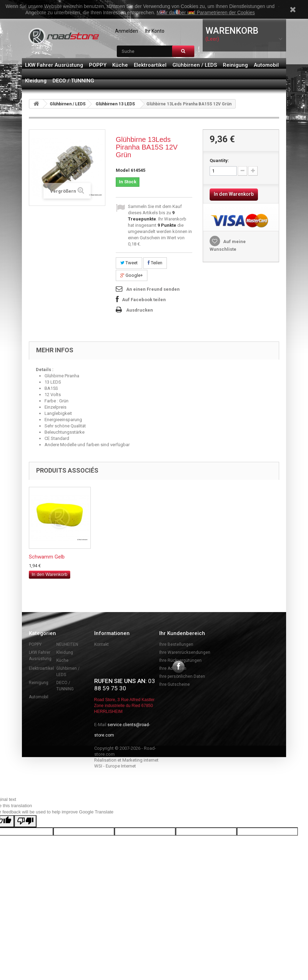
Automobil (266, 65)
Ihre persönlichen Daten (182, 676)
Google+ (132, 275)
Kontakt (102, 644)
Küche (120, 65)
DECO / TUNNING (73, 81)
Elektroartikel (150, 65)
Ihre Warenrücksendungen (185, 652)
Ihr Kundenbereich (182, 633)
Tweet (129, 263)
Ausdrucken (140, 310)
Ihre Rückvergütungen (180, 660)
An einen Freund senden (153, 289)
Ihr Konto (155, 31)
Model (123, 170)
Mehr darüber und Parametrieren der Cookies (206, 13)
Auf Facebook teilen (144, 300)
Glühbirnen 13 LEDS (115, 104)
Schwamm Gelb (184, 557)
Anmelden (127, 31)
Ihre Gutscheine (175, 684)
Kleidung (36, 81)
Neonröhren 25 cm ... (121, 557)
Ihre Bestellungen (176, 644)
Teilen (155, 263)
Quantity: (219, 160)
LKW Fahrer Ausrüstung (54, 65)
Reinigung (235, 65)
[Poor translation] (25, 877)
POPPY (98, 65)
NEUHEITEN (67, 644)
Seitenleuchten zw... (51, 557)
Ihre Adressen (173, 668)
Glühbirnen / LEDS (195, 65)
